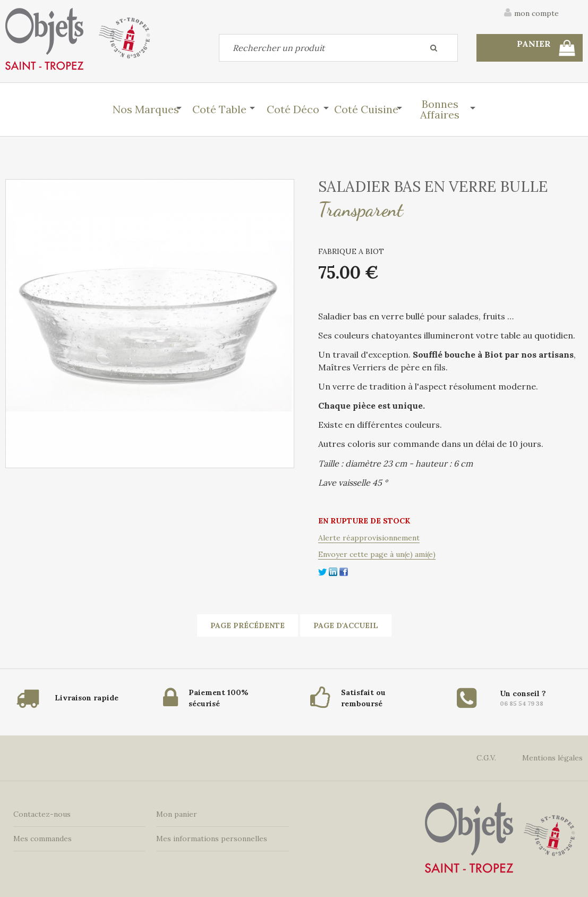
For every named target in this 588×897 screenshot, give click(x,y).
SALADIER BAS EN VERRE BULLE (433, 187)
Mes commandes (42, 839)
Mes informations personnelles (212, 839)
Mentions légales (552, 758)
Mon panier (177, 814)
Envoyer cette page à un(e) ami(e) (377, 554)
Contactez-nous (42, 814)
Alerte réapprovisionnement (369, 538)
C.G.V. (486, 758)
